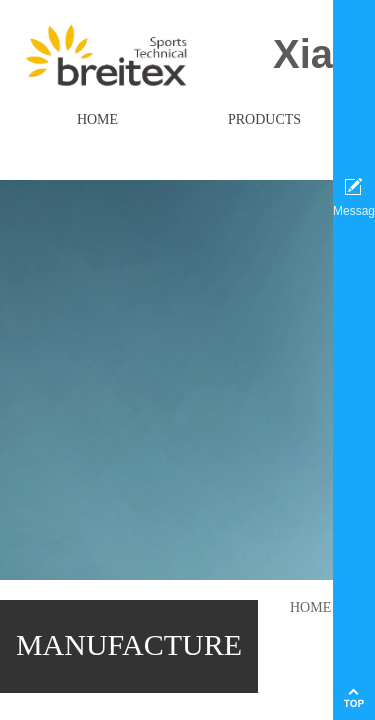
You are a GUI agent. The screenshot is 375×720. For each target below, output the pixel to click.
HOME (310, 607)
